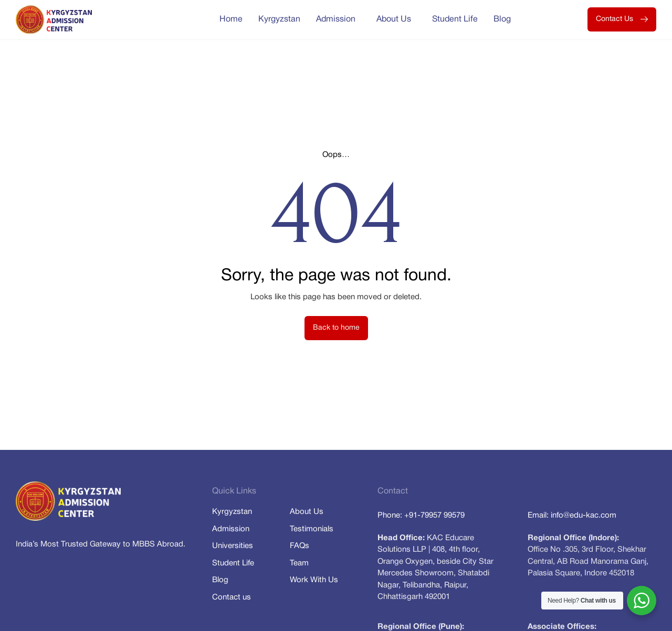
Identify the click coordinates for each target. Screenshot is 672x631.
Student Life (455, 19)
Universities (233, 546)
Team (299, 563)
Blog (502, 19)
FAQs (300, 546)
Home (231, 19)
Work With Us (314, 580)
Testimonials (312, 529)
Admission (338, 19)
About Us (396, 19)
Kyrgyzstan (279, 19)
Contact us (232, 597)
